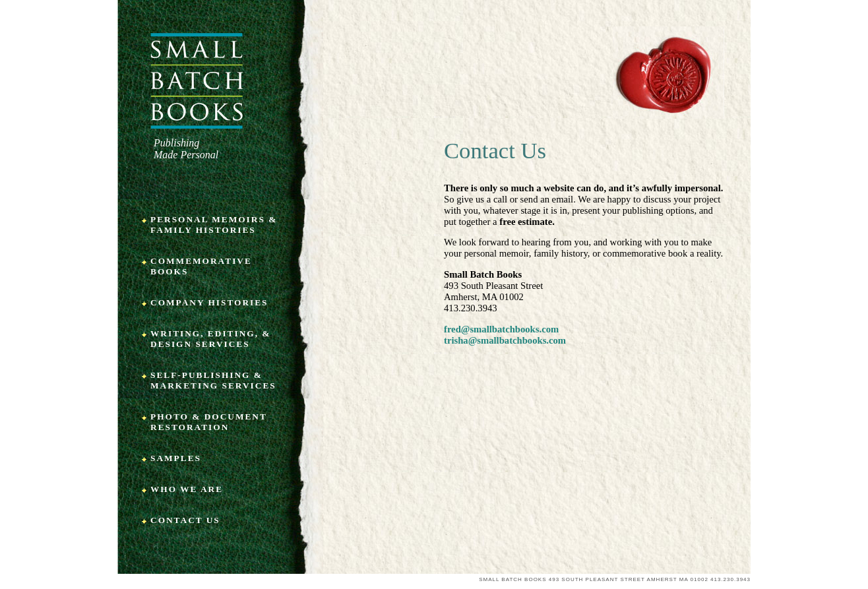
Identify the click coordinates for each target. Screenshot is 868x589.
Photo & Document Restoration (209, 422)
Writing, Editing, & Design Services (210, 339)
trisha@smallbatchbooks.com (505, 340)
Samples (176, 458)
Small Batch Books (197, 81)
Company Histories (209, 302)
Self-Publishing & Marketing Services (213, 380)
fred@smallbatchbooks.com (501, 329)
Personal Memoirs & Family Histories (214, 225)
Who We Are (187, 489)
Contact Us (185, 520)
